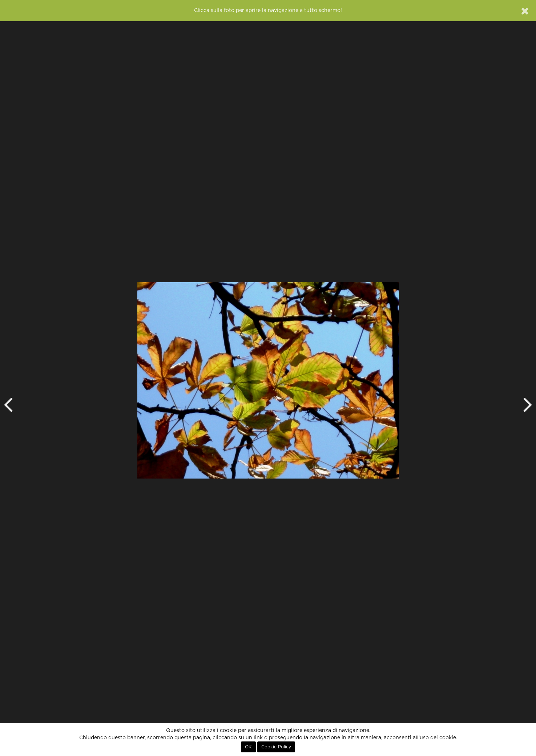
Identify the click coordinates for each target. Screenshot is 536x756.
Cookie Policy (276, 747)
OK (248, 747)
